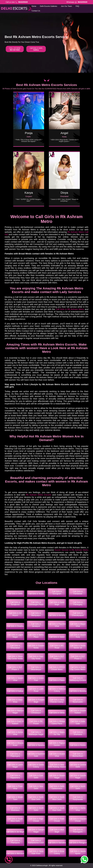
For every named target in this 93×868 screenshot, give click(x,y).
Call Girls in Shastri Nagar (57, 777)
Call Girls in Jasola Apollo (78, 852)
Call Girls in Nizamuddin (78, 701)
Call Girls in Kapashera (15, 777)
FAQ (77, 6)
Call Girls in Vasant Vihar (15, 679)
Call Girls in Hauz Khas (15, 701)
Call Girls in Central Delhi (78, 766)
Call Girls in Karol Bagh (57, 603)
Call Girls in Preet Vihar (15, 787)
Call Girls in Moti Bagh (57, 831)
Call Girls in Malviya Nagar (15, 712)
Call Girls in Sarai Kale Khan (36, 852)
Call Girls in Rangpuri (78, 843)
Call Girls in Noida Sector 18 (78, 647)
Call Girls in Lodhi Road (36, 690)
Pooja (29, 133)
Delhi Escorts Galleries (49, 6)
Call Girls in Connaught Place (36, 603)
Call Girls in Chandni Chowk (78, 820)
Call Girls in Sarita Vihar (78, 809)
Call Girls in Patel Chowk (57, 820)
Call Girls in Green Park (36, 679)
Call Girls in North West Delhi (57, 798)
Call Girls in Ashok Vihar (15, 733)
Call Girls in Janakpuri (36, 625)
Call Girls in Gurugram (57, 593)
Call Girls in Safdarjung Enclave (78, 679)
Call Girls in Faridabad (78, 593)
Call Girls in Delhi (15, 594)
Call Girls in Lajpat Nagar (15, 636)
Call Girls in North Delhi (78, 787)
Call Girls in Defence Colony (57, 690)
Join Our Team (66, 6)
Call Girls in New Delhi (36, 787)
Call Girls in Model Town (15, 798)
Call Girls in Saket (57, 637)
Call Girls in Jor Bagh (15, 832)
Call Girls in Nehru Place (36, 636)
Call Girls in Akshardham (78, 755)
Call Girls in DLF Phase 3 (78, 658)
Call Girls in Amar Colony (57, 852)
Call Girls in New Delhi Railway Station (57, 766)
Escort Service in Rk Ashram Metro (71, 550)
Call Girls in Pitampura (15, 842)
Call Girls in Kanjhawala (78, 798)
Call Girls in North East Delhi (36, 798)
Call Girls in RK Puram (36, 722)
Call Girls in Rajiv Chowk (36, 820)
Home (34, 6)
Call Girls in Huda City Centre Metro (78, 668)
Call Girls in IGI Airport (15, 614)
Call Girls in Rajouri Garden (57, 744)
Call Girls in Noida (36, 594)
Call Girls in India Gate (78, 722)
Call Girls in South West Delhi (15, 820)
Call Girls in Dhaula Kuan (15, 744)
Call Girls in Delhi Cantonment (57, 787)
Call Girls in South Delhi (36, 809)
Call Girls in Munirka (78, 691)
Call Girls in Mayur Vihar (78, 625)
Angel (64, 133)
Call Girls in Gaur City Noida (36, 658)
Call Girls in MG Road (57, 647)
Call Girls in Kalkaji (15, 691)
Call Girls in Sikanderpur (36, 668)
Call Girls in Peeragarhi (78, 831)
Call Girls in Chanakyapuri (78, 614)
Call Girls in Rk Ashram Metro (70, 309)
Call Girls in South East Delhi (57, 809)
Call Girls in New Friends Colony (57, 701)
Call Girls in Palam (57, 680)
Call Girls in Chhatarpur (36, 712)
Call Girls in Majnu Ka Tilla (57, 733)
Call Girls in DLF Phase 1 (57, 658)
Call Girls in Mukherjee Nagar (36, 733)
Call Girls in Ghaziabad (15, 647)
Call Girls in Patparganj (15, 755)
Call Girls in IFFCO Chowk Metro (57, 668)
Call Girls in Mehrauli (15, 853)
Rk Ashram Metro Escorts (39, 495)
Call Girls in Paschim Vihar (57, 625)
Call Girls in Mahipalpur (36, 614)
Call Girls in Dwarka (15, 626)
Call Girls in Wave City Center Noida (15, 658)
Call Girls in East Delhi (36, 777)
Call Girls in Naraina (36, 745)
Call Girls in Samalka (57, 843)
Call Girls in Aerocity (57, 615)
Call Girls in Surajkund (15, 603)
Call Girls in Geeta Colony (36, 766)
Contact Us (36, 11)
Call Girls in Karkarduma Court (36, 842)
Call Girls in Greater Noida (36, 647)
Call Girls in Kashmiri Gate (36, 755)
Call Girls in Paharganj (78, 603)
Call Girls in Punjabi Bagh (36, 701)
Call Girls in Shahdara (78, 733)
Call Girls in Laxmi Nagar (15, 766)
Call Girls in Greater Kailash (78, 712)
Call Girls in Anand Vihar (57, 755)
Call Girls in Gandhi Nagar (78, 777)
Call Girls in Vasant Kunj (78, 636)
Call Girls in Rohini (78, 745)
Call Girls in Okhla (57, 713)
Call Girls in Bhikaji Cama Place (57, 722)
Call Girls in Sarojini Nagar (36, 831)
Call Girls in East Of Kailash (15, 722)
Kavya (29, 193)
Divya (64, 193)
